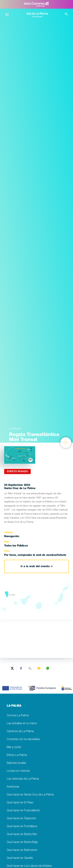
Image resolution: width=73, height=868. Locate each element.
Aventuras (13, 787)
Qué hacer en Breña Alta (22, 834)
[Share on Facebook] (21, 669)
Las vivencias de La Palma (23, 779)
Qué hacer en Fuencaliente (23, 811)
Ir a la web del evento (37, 567)
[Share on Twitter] (12, 669)
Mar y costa (14, 747)
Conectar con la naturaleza (23, 739)
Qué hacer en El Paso (20, 803)
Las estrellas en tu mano (22, 724)
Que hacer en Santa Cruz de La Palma (30, 795)
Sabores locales (16, 763)
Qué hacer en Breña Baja (22, 842)
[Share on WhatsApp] (48, 669)
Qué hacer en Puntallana (22, 827)
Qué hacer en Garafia (20, 858)
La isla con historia (18, 771)
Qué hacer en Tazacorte (21, 819)
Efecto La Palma (17, 755)
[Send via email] (39, 669)
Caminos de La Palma (20, 732)
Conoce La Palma (18, 716)
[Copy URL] (30, 669)
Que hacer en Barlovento (22, 850)
